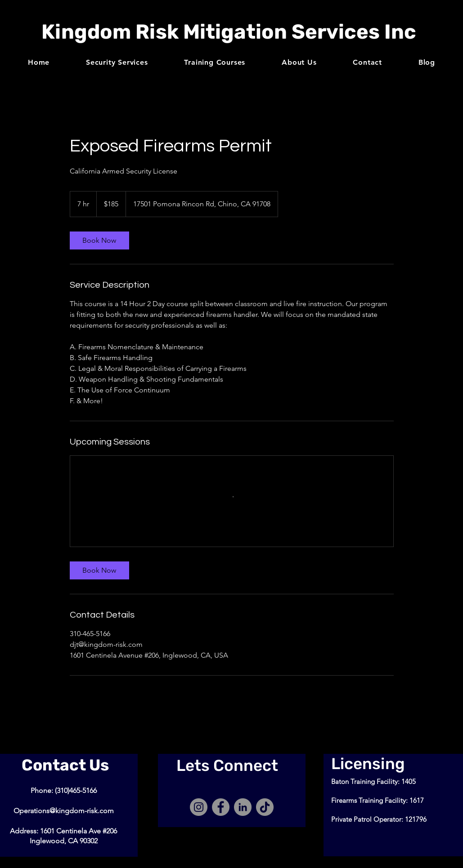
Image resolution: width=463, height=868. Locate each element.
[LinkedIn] (243, 807)
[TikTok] (265, 807)
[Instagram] (199, 807)
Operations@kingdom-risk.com (64, 811)
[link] (99, 240)
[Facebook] (221, 807)
